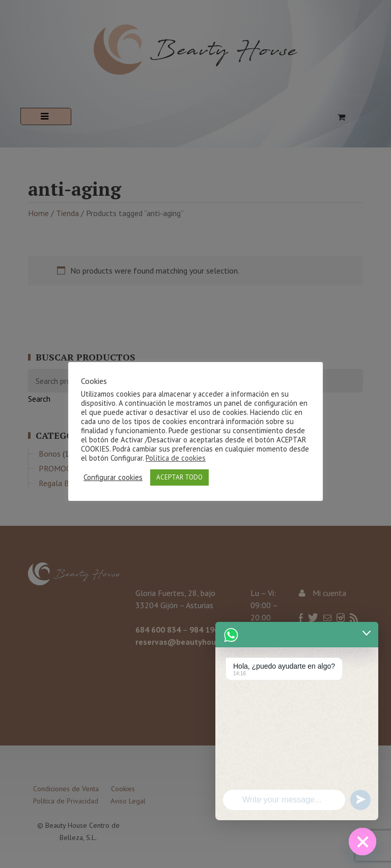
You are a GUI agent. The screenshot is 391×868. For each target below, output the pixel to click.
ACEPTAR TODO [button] (179, 477)
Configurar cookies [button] (113, 477)
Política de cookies (176, 458)
